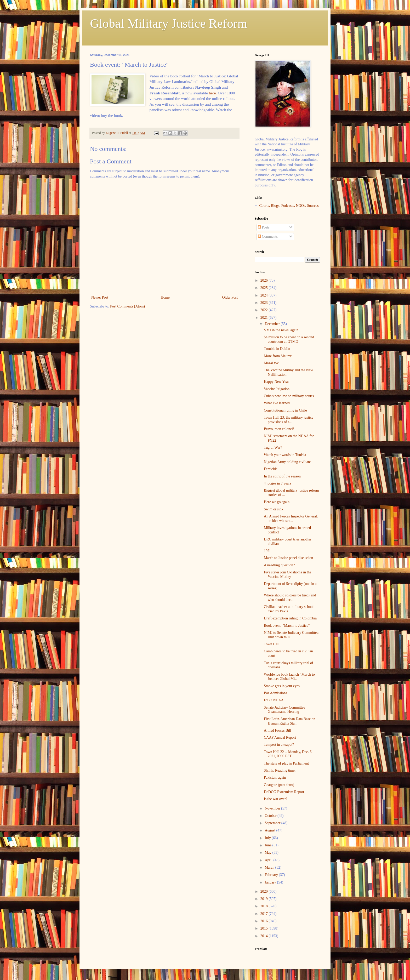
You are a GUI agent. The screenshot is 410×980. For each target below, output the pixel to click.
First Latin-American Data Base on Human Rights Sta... (290, 721)
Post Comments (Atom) (127, 306)
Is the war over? (276, 799)
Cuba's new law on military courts (289, 396)
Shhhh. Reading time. (280, 770)
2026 (265, 280)
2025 (265, 288)
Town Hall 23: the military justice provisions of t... (289, 420)
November (273, 808)
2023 (265, 303)
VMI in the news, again (281, 330)
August (270, 830)
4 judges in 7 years (278, 483)
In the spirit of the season (282, 476)
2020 (265, 891)
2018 (265, 906)
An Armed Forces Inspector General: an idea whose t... (291, 519)
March (270, 867)
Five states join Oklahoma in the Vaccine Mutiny (288, 574)
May (268, 853)
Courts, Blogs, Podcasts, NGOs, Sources (289, 206)
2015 (265, 928)
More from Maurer (278, 356)
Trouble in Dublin (277, 349)
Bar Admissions (275, 693)
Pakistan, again (275, 777)
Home (165, 297)
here (212, 93)
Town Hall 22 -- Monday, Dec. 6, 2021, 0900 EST (288, 754)
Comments (268, 237)
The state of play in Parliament (286, 763)
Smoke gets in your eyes (282, 686)
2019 (265, 899)
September (273, 823)
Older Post (230, 297)
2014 (265, 936)
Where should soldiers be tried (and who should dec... (290, 597)
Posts (264, 227)
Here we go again (277, 502)
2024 (265, 295)
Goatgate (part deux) (279, 785)
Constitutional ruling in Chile (285, 410)
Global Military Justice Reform (169, 23)
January (271, 882)
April (269, 860)
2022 (265, 310)
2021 (265, 318)
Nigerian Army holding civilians (288, 462)
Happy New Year (276, 382)
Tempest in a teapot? (279, 745)
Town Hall (272, 644)
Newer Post (100, 297)
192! (267, 551)
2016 (265, 921)
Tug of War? (273, 448)
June (268, 845)
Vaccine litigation (277, 389)
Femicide (271, 469)
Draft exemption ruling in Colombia (290, 618)
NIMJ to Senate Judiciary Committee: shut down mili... (292, 635)
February (272, 875)
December (273, 324)
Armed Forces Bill (277, 730)
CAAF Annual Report (280, 737)
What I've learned (277, 403)
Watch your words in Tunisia (285, 455)
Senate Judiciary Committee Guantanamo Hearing (284, 710)
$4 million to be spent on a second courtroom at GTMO (289, 339)
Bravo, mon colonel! (279, 429)
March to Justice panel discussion (288, 558)
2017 (265, 914)
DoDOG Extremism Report (284, 792)
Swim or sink (274, 509)
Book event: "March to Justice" (287, 626)
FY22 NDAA (274, 700)
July (268, 838)
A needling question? (279, 565)
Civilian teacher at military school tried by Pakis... (289, 609)
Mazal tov (271, 363)
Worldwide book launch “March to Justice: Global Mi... (289, 677)
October (271, 816)
